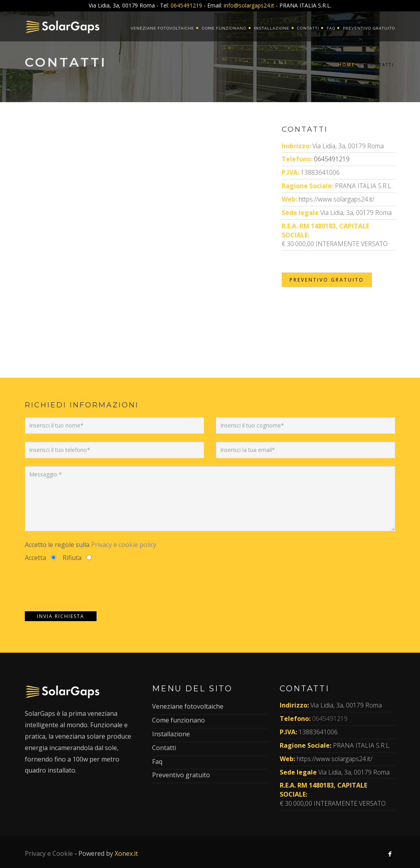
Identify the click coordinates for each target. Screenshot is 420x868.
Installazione (272, 28)
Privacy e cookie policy (124, 545)
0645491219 (186, 5)
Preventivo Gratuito (327, 280)
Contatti (308, 28)
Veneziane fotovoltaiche (162, 28)
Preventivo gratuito (369, 28)
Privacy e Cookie (49, 853)
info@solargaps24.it (249, 5)
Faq (331, 28)
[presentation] (85, 587)
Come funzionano (224, 28)
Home (347, 65)
